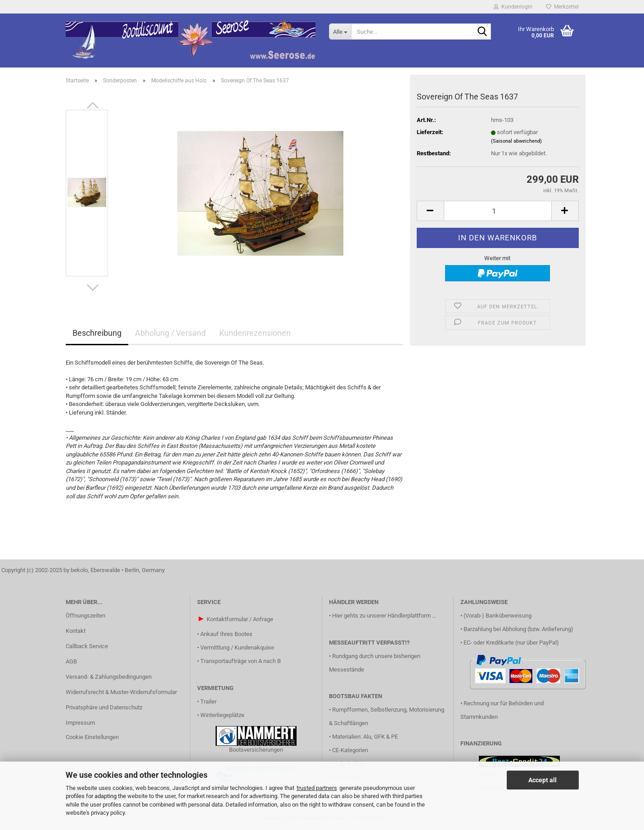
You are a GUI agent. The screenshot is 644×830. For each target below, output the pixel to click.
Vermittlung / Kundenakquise (237, 647)
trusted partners (317, 788)
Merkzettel (562, 7)
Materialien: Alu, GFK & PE (365, 737)
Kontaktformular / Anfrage (240, 619)
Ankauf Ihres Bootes (226, 634)
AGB (71, 661)
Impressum (80, 723)
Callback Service (87, 646)
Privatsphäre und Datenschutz (104, 707)
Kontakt (76, 631)
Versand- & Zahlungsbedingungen (109, 677)
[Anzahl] (498, 211)
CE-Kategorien (350, 750)
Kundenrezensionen (255, 333)
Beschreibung (97, 333)
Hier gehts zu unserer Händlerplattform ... (384, 616)
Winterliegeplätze (222, 715)
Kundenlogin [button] (513, 7)
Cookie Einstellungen (92, 737)
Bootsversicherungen (256, 750)
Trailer (208, 701)
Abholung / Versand (170, 333)
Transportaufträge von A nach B (241, 661)
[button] (93, 105)
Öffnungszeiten (86, 616)
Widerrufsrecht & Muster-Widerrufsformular (121, 692)
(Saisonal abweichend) (516, 141)
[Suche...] (340, 32)
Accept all (543, 780)
